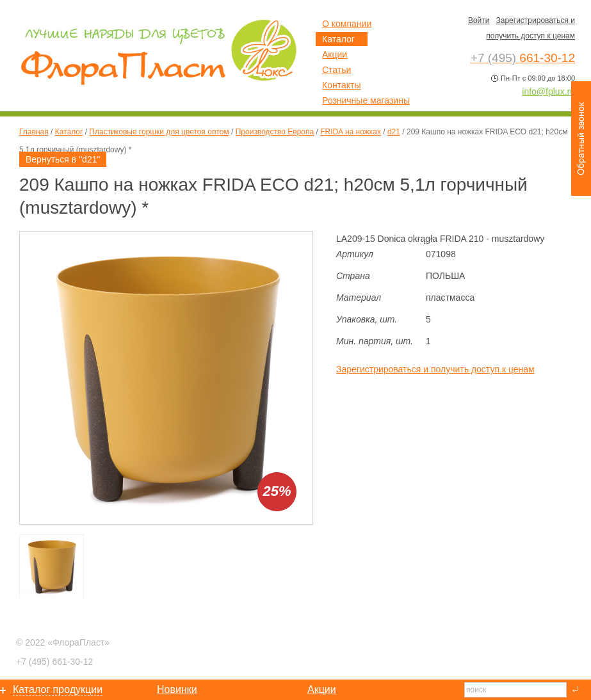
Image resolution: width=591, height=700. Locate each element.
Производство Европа (275, 132)
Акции (335, 54)
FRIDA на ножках (351, 132)
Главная (34, 132)
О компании (347, 24)
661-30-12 (54, 662)
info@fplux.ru (548, 91)
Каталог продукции (58, 689)
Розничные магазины (366, 100)
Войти (479, 20)
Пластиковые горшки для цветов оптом (159, 132)
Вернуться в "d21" (63, 159)
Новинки (177, 689)
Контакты (341, 85)
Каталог (69, 132)
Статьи (336, 70)
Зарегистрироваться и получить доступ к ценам (435, 369)
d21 (394, 132)
